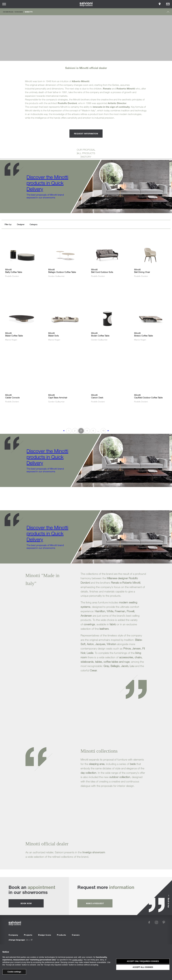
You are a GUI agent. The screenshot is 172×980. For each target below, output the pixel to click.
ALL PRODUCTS (86, 153)
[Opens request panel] (168, 4)
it (32, 940)
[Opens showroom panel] (160, 4)
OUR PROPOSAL (86, 150)
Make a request (95, 903)
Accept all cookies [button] (143, 967)
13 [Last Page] (103, 431)
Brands (19, 12)
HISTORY (86, 157)
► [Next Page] (108, 431)
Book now (26, 903)
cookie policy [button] (77, 960)
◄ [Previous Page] (64, 431)
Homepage (8, 12)
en (27, 940)
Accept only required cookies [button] (143, 961)
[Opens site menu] (4, 4)
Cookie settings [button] (14, 972)
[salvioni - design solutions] (86, 4)
